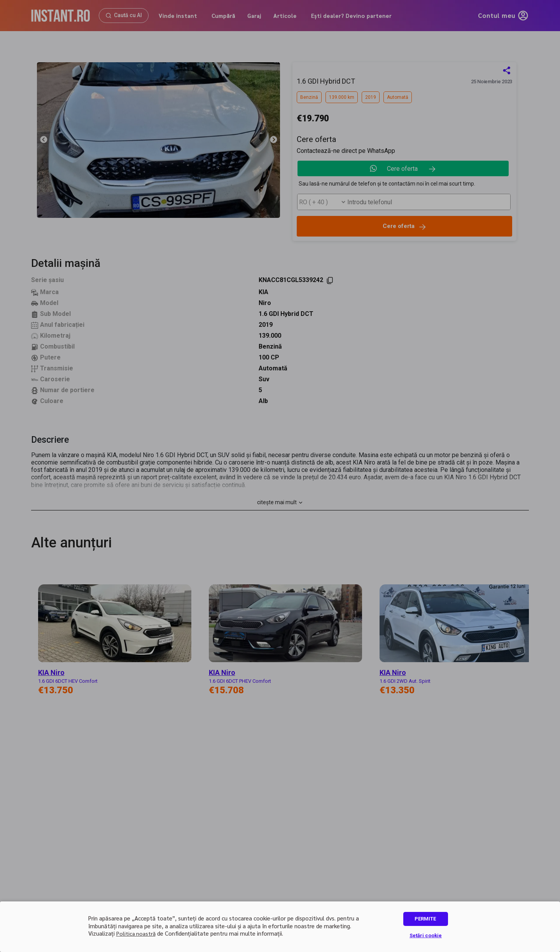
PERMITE (425, 919)
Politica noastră (136, 933)
